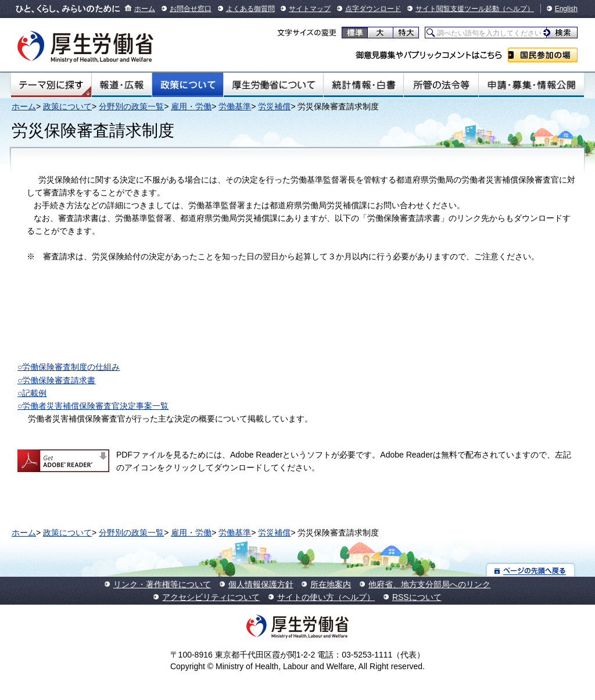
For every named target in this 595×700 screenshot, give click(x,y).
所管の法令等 (441, 85)
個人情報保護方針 (261, 584)
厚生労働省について (274, 85)
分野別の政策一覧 (131, 106)
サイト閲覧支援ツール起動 (457, 9)
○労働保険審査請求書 (56, 380)
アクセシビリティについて (211, 597)
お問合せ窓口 (191, 9)
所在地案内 (331, 584)
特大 (406, 33)
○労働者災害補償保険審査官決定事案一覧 (93, 406)
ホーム (145, 9)
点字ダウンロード (373, 9)
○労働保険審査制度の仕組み (69, 367)
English (566, 9)
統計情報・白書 (363, 85)
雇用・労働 (191, 106)
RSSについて (417, 597)
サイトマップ (310, 9)
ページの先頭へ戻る (531, 570)
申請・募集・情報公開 (531, 85)
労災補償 (274, 106)
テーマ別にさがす (51, 85)
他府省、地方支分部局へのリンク (429, 584)
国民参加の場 (543, 55)
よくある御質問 (250, 9)
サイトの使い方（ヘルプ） (326, 597)
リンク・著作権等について (162, 584)
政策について (188, 85)
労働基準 (235, 106)
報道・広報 (122, 85)
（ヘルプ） (517, 9)
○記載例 (32, 393)
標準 (355, 33)
